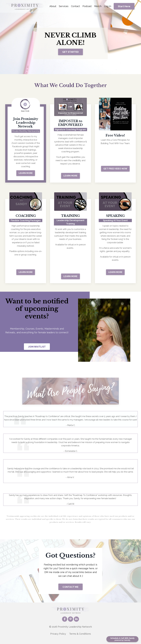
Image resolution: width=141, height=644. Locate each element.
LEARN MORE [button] (26, 173)
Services (64, 6)
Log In (108, 6)
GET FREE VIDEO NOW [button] (115, 169)
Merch (98, 6)
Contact (75, 6)
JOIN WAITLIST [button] (37, 347)
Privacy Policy (58, 637)
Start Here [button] (124, 6)
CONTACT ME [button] (70, 591)
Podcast (87, 6)
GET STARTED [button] (71, 52)
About (53, 6)
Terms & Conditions (80, 637)
